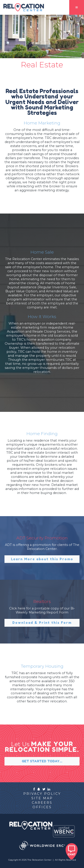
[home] (22, 7)
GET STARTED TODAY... (42, 761)
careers (42, 803)
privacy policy (42, 794)
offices (42, 807)
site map (42, 798)
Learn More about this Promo (42, 559)
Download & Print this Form (42, 623)
